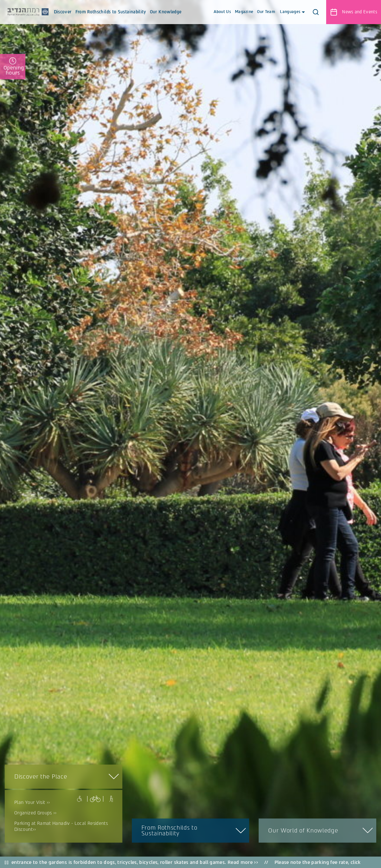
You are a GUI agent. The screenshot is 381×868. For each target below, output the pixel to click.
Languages (292, 12)
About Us (222, 12)
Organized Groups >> (36, 813)
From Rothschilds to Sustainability (111, 17)
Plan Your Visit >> (32, 802)
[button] (316, 12)
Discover (63, 17)
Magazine (244, 12)
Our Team (266, 12)
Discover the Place (41, 777)
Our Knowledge (166, 17)
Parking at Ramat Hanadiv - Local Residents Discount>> (61, 826)
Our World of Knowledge (303, 831)
